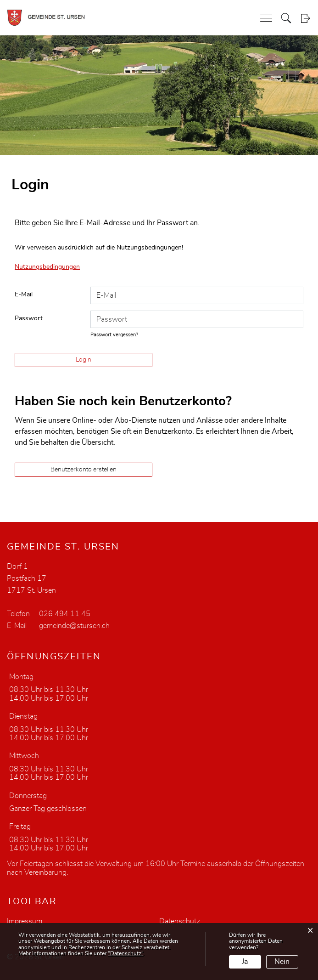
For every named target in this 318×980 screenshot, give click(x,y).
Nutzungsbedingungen (47, 267)
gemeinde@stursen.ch (74, 626)
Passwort (29, 318)
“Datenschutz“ (126, 953)
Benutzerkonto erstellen (84, 470)
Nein (282, 962)
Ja (245, 962)
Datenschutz (180, 921)
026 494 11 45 (65, 614)
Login (305, 18)
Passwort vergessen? (114, 335)
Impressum (25, 921)
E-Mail (24, 295)
